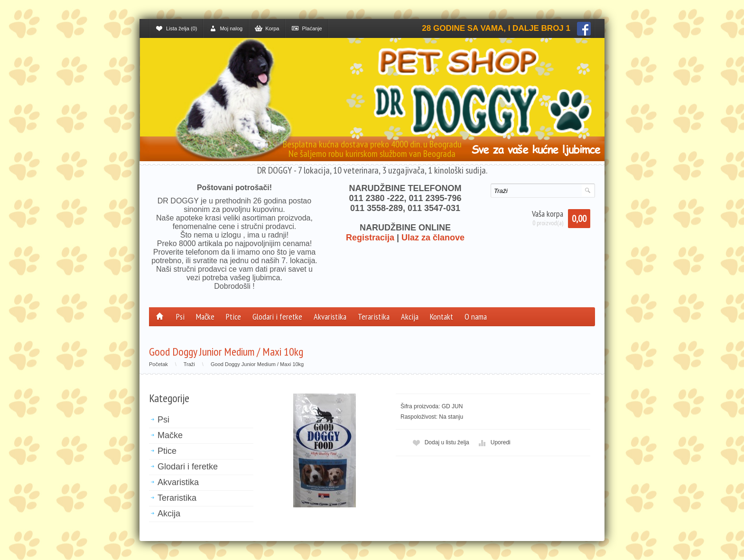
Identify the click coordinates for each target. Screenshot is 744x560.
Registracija (370, 238)
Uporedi (493, 443)
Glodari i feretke (277, 317)
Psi (180, 317)
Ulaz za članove (433, 238)
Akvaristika (330, 317)
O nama (476, 317)
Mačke (205, 317)
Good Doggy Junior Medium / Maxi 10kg (257, 364)
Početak (158, 364)
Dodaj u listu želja (440, 443)
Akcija (410, 317)
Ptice (233, 317)
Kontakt (442, 317)
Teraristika (374, 317)
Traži (189, 364)
